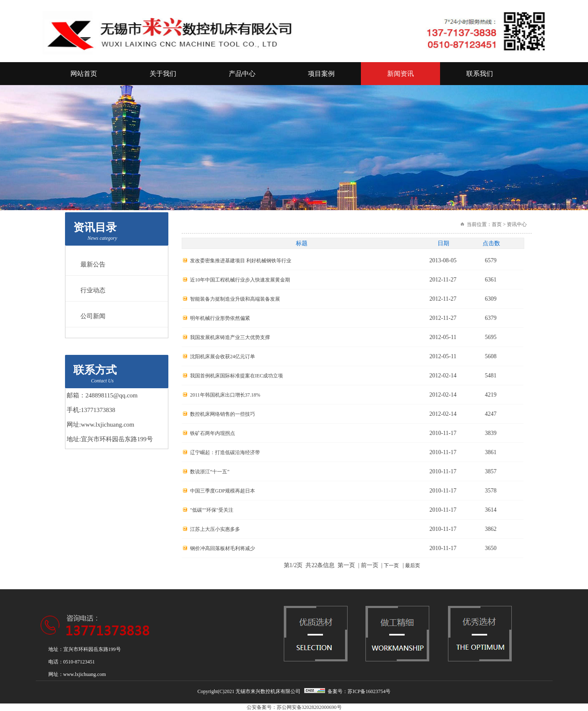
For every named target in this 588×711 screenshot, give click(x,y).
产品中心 (242, 74)
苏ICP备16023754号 (369, 691)
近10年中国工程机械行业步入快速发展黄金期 (240, 280)
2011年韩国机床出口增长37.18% (225, 395)
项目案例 (321, 74)
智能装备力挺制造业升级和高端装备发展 (235, 299)
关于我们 (163, 74)
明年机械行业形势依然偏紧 (220, 318)
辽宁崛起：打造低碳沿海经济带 (225, 452)
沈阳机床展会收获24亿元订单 (223, 357)
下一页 (391, 565)
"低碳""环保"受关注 (212, 510)
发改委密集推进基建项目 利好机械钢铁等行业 (241, 261)
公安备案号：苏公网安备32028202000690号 (294, 707)
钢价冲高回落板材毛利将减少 (223, 548)
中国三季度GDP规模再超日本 (223, 491)
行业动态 (93, 290)
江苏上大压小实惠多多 (215, 529)
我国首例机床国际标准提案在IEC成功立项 (236, 376)
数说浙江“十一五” (210, 472)
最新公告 (93, 264)
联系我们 (480, 74)
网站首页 (84, 74)
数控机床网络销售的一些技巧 (223, 414)
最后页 (413, 565)
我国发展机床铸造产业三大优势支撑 (230, 337)
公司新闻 (93, 316)
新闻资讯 (400, 74)
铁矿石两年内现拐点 (213, 433)
